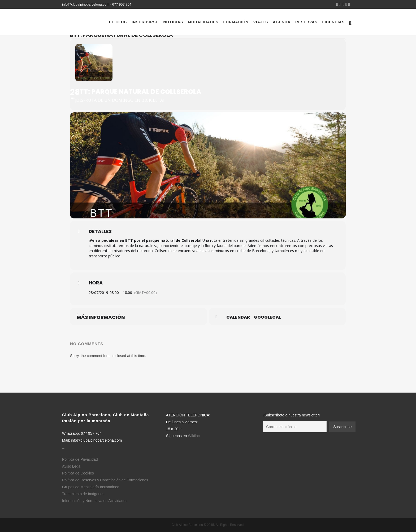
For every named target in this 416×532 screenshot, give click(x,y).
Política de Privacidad (80, 459)
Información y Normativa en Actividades (95, 501)
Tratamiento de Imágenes (83, 494)
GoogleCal (267, 317)
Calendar (238, 317)
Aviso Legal (72, 466)
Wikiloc (194, 436)
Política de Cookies (78, 473)
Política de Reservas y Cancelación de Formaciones (105, 480)
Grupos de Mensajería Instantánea (91, 487)
